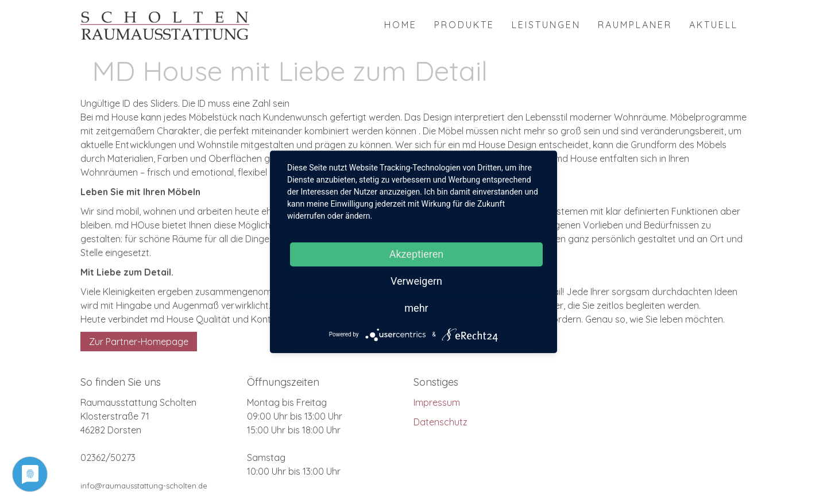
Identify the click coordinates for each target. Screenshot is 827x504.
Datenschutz (440, 422)
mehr (416, 308)
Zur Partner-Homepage (139, 342)
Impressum (437, 402)
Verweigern (416, 281)
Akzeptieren (417, 254)
